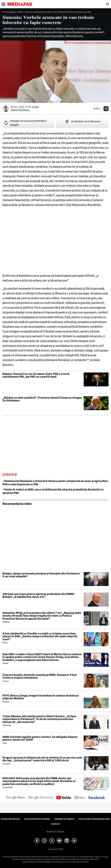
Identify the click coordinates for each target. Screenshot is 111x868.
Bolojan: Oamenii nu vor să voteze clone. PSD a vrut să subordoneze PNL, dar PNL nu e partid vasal (36, 375)
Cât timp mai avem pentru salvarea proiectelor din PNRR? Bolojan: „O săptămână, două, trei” (38, 596)
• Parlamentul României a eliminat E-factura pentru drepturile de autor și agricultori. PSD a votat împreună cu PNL (55, 483)
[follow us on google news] (15, 798)
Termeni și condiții (64, 819)
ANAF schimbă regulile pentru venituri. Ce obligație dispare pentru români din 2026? (40, 738)
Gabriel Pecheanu (20, 110)
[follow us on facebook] (97, 798)
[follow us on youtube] (64, 798)
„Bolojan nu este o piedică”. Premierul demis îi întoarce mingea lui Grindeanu (42, 399)
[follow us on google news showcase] (41, 798)
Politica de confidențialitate (94, 819)
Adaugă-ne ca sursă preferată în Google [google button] (25, 123)
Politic (21, 12)
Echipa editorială (10, 819)
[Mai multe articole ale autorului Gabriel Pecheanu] (6, 109)
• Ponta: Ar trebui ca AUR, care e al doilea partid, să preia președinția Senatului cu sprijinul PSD (53, 491)
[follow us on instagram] (80, 798)
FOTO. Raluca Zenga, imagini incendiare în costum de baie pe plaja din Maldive (41, 697)
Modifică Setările (55, 832)
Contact (56, 824)
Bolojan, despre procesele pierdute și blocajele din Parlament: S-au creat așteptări (41, 575)
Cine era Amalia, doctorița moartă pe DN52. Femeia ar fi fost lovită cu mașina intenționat (40, 676)
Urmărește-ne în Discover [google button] (82, 121)
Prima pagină (9, 12)
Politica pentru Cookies (37, 819)
